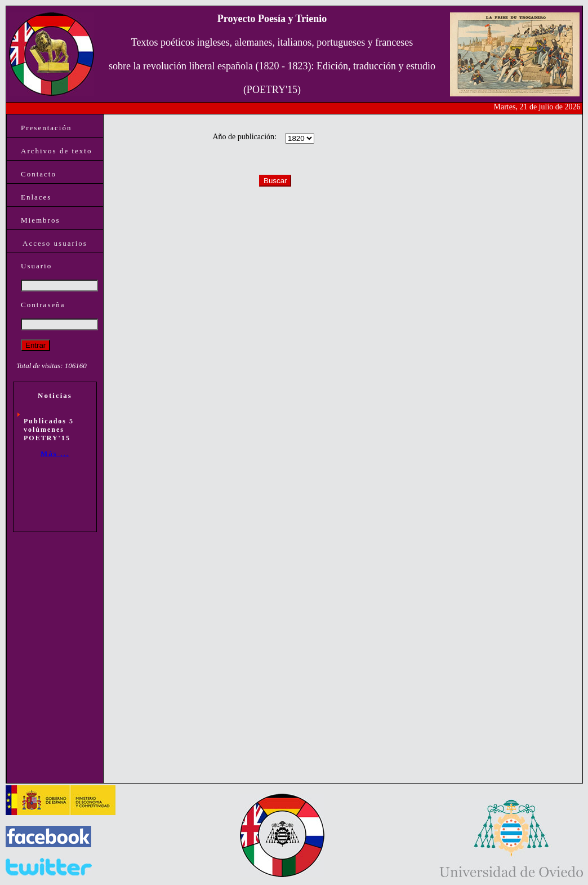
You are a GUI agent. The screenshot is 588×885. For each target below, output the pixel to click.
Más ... (55, 453)
